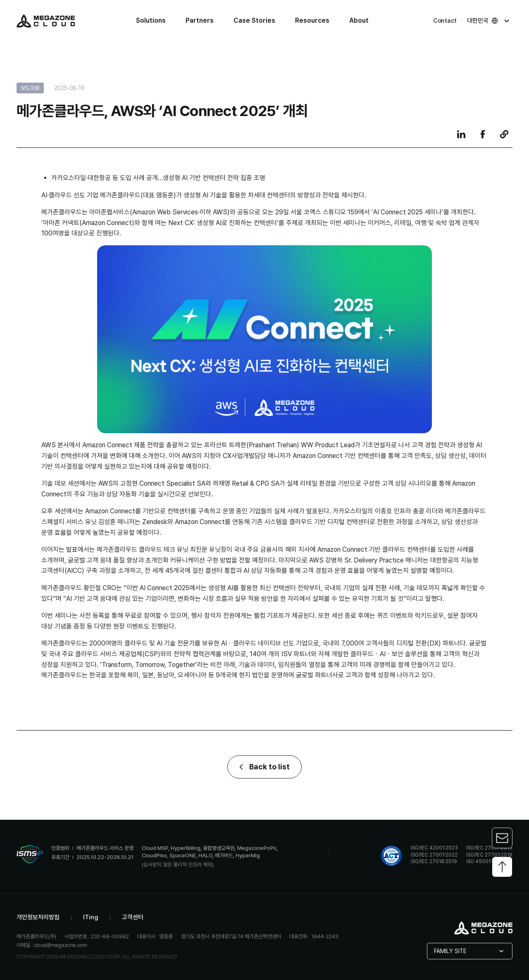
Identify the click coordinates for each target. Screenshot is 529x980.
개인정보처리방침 (38, 917)
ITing (91, 917)
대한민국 (489, 21)
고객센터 (133, 917)
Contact (445, 21)
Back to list (264, 767)
